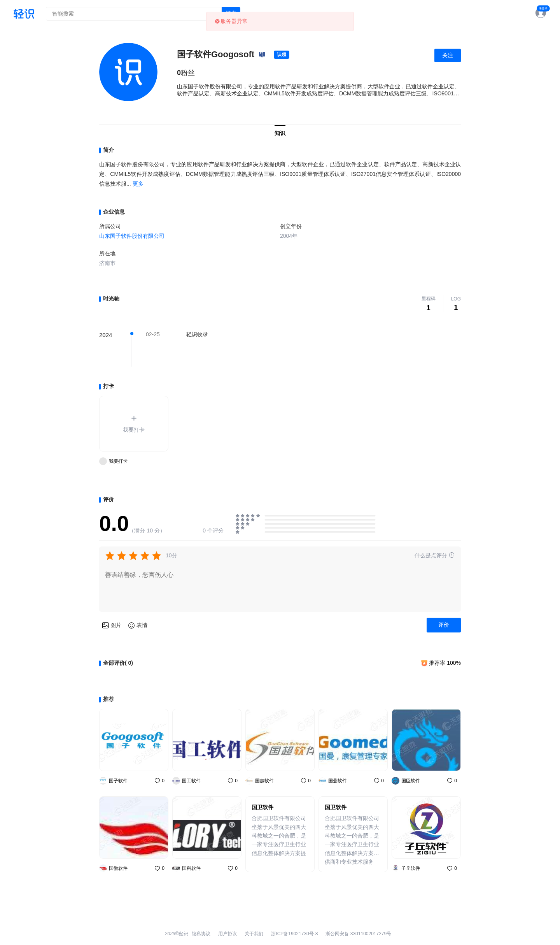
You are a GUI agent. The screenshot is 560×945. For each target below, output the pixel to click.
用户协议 (227, 934)
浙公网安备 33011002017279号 (358, 934)
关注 (448, 55)
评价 (444, 625)
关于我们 (254, 934)
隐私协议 (201, 934)
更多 (138, 184)
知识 (280, 133)
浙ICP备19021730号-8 (294, 934)
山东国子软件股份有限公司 (132, 236)
